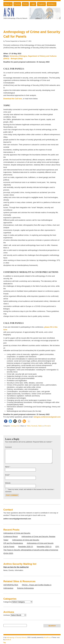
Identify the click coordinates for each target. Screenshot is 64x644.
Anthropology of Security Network (16, 638)
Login (33, 4)
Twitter (29, 426)
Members (52, 4)
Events (17, 4)
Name (8, 467)
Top (5, 643)
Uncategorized (15, 426)
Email (7, 475)
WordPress (47, 638)
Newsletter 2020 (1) (44, 547)
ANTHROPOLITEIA (11, 585)
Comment (8, 447)
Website (8, 483)
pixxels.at (8, 640)
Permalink (48, 426)
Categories (8, 602)
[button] (6, 421)
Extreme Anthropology (25, 588)
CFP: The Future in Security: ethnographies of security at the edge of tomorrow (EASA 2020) (31, 550)
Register (41, 4)
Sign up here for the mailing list (16, 567)
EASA (25, 4)
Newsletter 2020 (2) (26, 547)
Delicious (41, 426)
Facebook (34, 426)
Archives (7, 615)
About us (8, 4)
